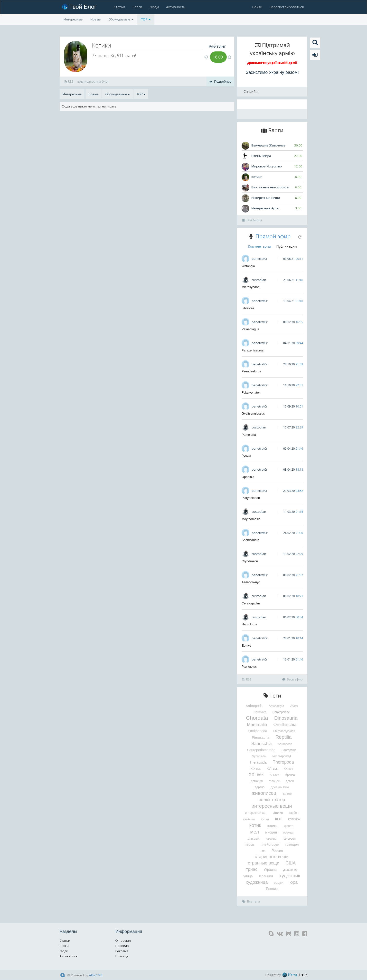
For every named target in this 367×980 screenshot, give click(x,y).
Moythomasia (251, 519)
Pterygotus (249, 666)
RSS (69, 81)
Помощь (122, 956)
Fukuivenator (251, 393)
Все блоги (252, 220)
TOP (146, 19)
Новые (95, 19)
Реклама (122, 951)
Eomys (246, 645)
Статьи (119, 7)
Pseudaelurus (251, 371)
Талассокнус (251, 582)
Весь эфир (292, 679)
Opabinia (248, 477)
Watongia (248, 266)
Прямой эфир (273, 236)
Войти (257, 7)
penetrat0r (259, 259)
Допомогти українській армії (272, 63)
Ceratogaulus (251, 603)
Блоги (137, 7)
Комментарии (259, 246)
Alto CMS (96, 975)
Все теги (251, 901)
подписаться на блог (93, 81)
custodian (259, 280)
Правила (122, 946)
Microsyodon (251, 287)
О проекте (123, 941)
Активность (176, 7)
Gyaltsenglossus (253, 413)
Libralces (248, 308)
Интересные (73, 19)
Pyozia (246, 456)
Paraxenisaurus (253, 350)
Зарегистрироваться (287, 7)
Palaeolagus (250, 329)
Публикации (287, 246)
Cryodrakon (250, 561)
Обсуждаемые (121, 19)
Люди (154, 7)
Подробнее (220, 81)
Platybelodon (251, 498)
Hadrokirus (249, 624)
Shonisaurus (250, 540)
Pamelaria (249, 435)
